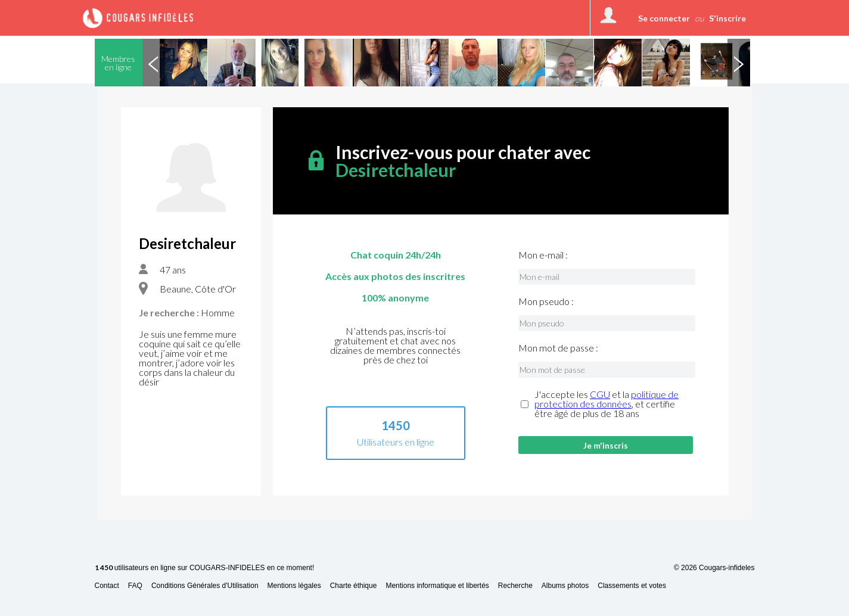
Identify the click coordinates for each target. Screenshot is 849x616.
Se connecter (664, 18)
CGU (600, 394)
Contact (107, 586)
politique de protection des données (607, 399)
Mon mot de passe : (558, 348)
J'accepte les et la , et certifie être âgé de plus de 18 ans (607, 404)
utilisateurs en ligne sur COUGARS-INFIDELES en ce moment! (205, 568)
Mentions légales (294, 586)
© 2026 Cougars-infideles (714, 568)
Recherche (515, 586)
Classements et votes (632, 586)
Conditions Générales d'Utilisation (205, 586)
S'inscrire (727, 18)
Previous (154, 63)
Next (739, 63)
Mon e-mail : (543, 255)
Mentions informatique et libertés (437, 586)
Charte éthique (354, 586)
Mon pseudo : (546, 301)
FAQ (135, 586)
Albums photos (565, 586)
